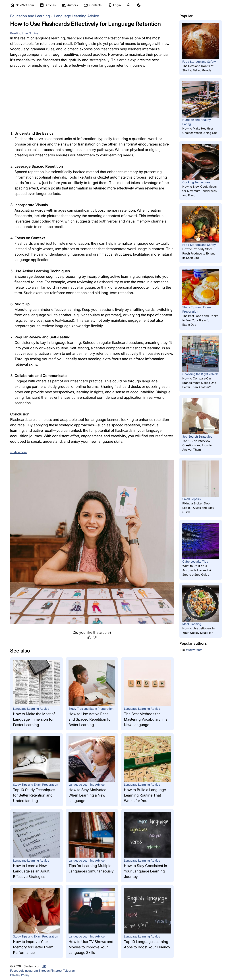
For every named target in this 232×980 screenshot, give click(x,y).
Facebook (17, 971)
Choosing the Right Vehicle (200, 374)
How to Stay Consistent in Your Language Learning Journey (146, 871)
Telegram (69, 971)
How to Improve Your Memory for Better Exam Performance (33, 947)
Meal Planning (192, 624)
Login (114, 5)
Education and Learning (30, 16)
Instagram (31, 971)
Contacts (93, 5)
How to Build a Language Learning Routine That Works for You (145, 795)
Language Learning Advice (77, 16)
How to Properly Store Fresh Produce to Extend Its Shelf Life (199, 253)
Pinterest (56, 971)
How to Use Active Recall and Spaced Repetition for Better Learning (90, 719)
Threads (44, 971)
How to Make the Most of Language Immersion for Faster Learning (34, 719)
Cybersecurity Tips (195, 561)
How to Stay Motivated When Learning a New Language (87, 795)
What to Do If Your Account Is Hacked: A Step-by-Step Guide (197, 570)
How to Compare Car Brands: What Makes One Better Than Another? (199, 383)
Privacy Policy (20, 975)
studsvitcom (194, 650)
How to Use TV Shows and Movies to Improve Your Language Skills (91, 947)
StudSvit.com (22, 5)
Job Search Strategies (197, 437)
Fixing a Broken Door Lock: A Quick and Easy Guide (198, 508)
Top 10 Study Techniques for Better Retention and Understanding (34, 795)
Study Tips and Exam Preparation (91, 709)
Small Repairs (191, 499)
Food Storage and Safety (199, 62)
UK (44, 966)
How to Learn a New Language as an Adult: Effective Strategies (32, 871)
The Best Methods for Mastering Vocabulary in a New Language (146, 719)
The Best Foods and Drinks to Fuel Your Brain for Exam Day (200, 320)
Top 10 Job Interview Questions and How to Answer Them (197, 445)
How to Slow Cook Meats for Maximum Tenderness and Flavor (199, 191)
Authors (70, 5)
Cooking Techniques (196, 182)
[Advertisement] (92, 99)
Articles (48, 5)
